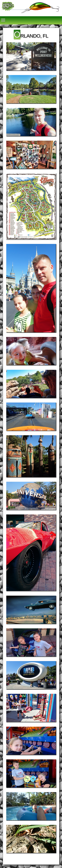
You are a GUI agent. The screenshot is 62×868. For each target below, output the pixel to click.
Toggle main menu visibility (3, 19)
